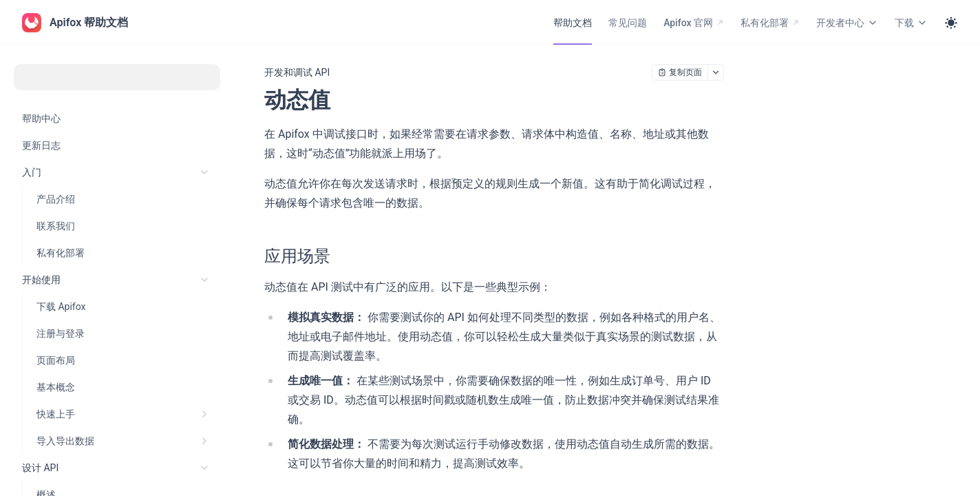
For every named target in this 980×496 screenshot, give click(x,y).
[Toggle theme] (951, 23)
